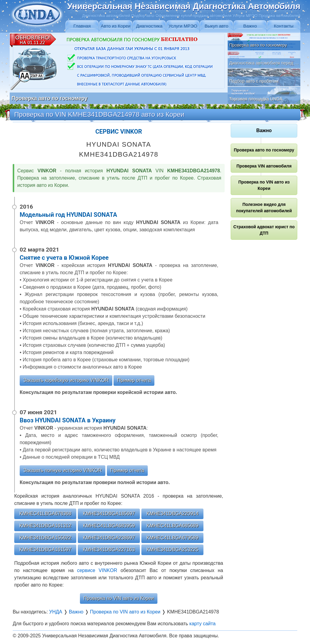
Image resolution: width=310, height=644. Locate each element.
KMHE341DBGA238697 (109, 538)
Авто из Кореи (116, 26)
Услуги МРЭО (183, 26)
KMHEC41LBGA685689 (173, 526)
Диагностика (149, 26)
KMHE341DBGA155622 (45, 538)
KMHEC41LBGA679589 (173, 538)
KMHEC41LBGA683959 (109, 526)
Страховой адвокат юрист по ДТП (264, 230)
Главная (82, 26)
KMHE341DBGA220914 (173, 514)
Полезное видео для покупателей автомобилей (264, 208)
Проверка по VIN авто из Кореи (119, 598)
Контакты (284, 26)
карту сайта (203, 624)
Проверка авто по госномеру (264, 150)
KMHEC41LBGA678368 (45, 514)
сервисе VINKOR (97, 570)
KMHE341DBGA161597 (45, 550)
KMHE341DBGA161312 (45, 526)
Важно (250, 26)
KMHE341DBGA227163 (109, 550)
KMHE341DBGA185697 (109, 514)
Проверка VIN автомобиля (264, 166)
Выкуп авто (216, 26)
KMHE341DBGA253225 (173, 550)
